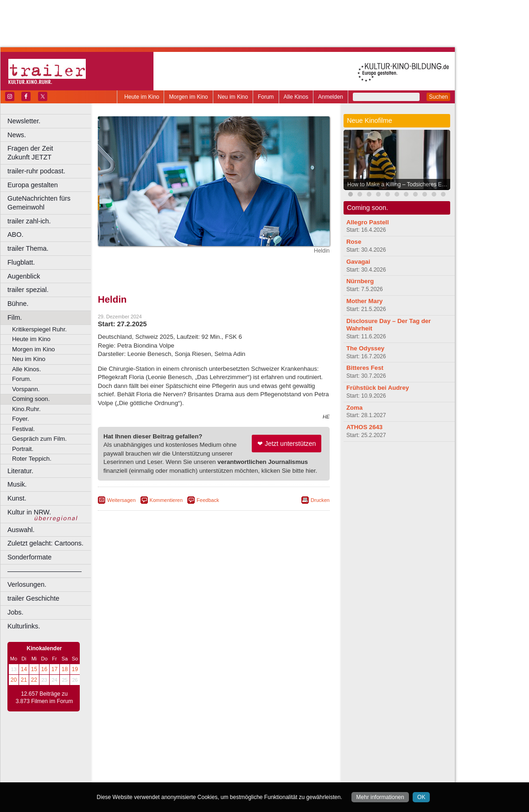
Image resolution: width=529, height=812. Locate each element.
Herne (248, 766)
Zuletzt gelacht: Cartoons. (45, 543)
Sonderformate (29, 557)
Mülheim (212, 774)
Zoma (354, 408)
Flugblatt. (21, 262)
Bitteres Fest (365, 368)
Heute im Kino (142, 97)
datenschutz (241, 743)
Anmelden (331, 97)
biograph (139, 750)
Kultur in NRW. (29, 512)
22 (34, 680)
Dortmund (226, 758)
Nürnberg (360, 281)
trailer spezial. (28, 290)
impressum (208, 743)
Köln (280, 766)
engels (186, 750)
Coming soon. (31, 399)
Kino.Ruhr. (26, 409)
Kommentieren (166, 500)
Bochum (143, 758)
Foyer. (21, 419)
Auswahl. (21, 530)
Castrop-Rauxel (191, 758)
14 (24, 669)
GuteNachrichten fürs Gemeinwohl (39, 203)
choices (164, 750)
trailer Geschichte (33, 598)
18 (65, 669)
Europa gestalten (33, 185)
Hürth (265, 766)
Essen (148, 766)
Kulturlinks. (24, 626)
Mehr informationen (380, 797)
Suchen (438, 97)
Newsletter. (24, 121)
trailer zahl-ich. (29, 221)
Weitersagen (121, 500)
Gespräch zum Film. (39, 439)
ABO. (15, 235)
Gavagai (358, 262)
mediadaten (289, 743)
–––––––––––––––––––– (45, 571)
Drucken (320, 500)
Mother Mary (364, 301)
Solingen (216, 782)
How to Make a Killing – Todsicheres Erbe (398, 184)
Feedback (208, 500)
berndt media (174, 743)
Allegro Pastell (368, 222)
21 (24, 680)
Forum (266, 97)
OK (421, 797)
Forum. (22, 379)
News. (17, 135)
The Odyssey (365, 348)
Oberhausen (260, 774)
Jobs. (15, 612)
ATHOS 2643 (364, 427)
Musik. (17, 484)
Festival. (23, 429)
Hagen (229, 766)
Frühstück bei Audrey (378, 388)
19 (75, 669)
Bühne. (18, 304)
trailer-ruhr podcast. (36, 171)
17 (54, 669)
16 (44, 669)
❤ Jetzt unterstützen (287, 444)
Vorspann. (26, 389)
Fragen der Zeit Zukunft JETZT (50, 153)
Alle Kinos (296, 97)
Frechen (169, 766)
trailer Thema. (28, 248)
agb (266, 743)
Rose (354, 242)
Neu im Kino (233, 97)
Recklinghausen (182, 782)
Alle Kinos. (26, 369)
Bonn (163, 758)
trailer (214, 750)
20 (14, 680)
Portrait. (23, 449)
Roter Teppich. (32, 459)
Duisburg (282, 758)
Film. (15, 317)
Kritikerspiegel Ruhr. (39, 329)
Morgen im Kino (188, 97)
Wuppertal (252, 782)
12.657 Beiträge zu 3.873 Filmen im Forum (44, 698)
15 (34, 669)
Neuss (233, 774)
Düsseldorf (255, 758)
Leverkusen (166, 774)
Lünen (190, 774)
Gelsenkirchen (200, 766)
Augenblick (24, 276)
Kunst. (17, 498)
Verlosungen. (27, 584)
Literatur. (20, 471)
